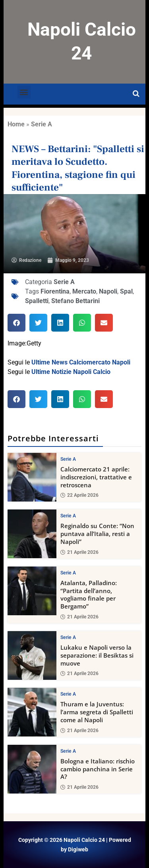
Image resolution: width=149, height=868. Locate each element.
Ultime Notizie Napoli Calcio (71, 372)
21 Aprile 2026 (79, 552)
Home (16, 124)
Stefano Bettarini (75, 301)
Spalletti (37, 301)
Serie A (42, 124)
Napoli (108, 291)
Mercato (84, 291)
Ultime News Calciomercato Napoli (81, 362)
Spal (126, 291)
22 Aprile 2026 (79, 495)
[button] (24, 92)
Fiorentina (55, 291)
